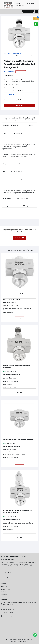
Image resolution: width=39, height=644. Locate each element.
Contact (28, 11)
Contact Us (4, 595)
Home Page (4, 587)
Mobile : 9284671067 (8, 613)
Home (5, 53)
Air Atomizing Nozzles (17, 53)
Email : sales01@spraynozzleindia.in (13, 616)
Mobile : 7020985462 (9, 609)
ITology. (26, 641)
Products (9, 53)
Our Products (5, 592)
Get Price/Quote (21, 72)
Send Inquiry (19, 106)
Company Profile (6, 589)
